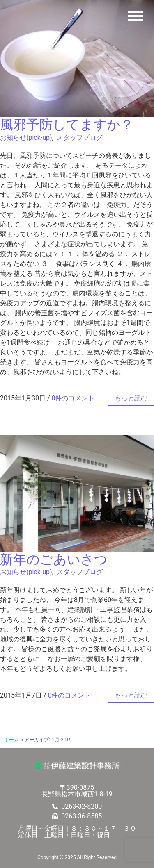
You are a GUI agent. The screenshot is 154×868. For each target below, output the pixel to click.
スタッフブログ (80, 137)
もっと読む (131, 398)
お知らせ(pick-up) (26, 137)
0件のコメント (73, 398)
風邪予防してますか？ (67, 125)
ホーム (11, 740)
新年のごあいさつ (54, 559)
